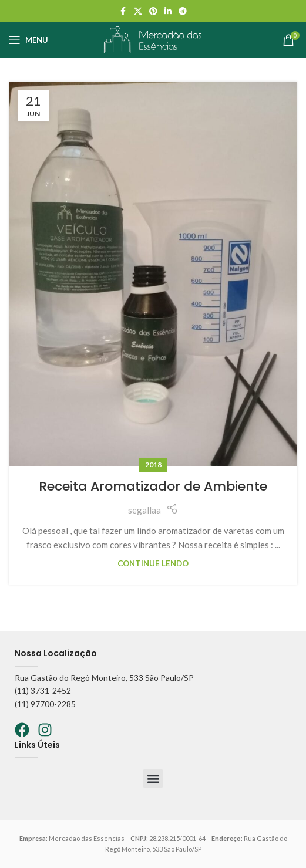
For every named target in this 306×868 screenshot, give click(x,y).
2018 (153, 465)
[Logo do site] (153, 39)
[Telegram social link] (183, 11)
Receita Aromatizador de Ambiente (153, 486)
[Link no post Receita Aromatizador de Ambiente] (153, 274)
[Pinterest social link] (153, 11)
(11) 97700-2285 (45, 704)
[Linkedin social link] (168, 11)
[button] (153, 779)
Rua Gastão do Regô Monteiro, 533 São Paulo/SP (104, 678)
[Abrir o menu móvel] (28, 40)
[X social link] (138, 11)
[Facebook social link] (123, 11)
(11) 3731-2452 (43, 690)
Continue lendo (153, 563)
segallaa (144, 510)
